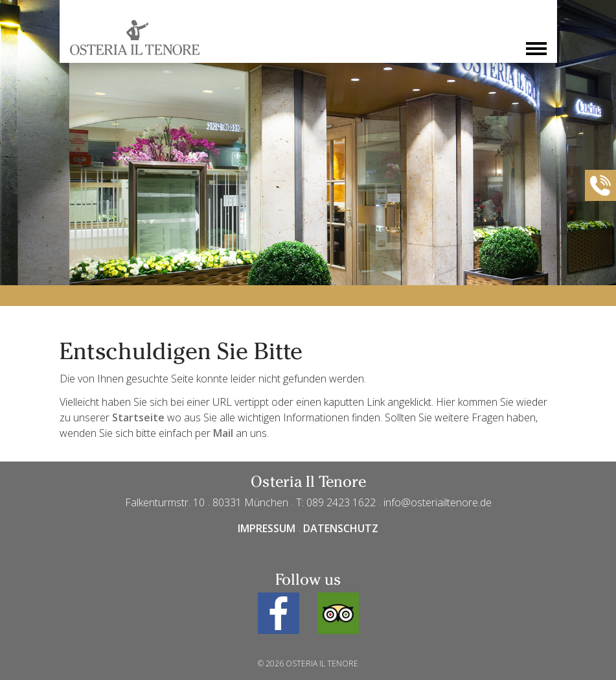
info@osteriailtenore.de (438, 502)
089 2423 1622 (341, 502)
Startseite (138, 417)
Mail (223, 433)
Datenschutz (341, 528)
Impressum (267, 528)
